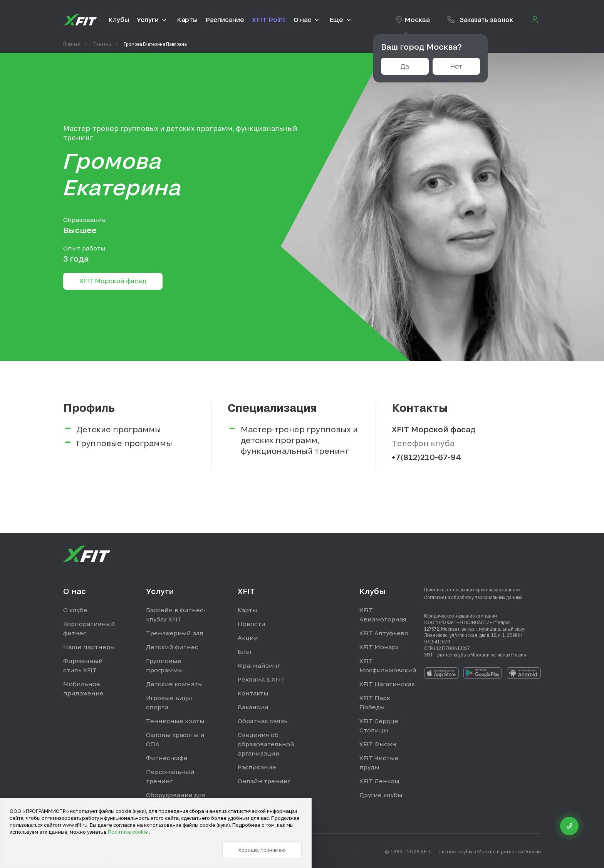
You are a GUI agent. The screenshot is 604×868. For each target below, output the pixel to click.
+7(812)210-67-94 (426, 457)
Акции (248, 638)
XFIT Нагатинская (387, 684)
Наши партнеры (89, 647)
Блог (245, 651)
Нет (456, 66)
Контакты (253, 693)
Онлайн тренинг (264, 781)
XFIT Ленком (379, 781)
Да (405, 66)
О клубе (75, 610)
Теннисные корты (175, 721)
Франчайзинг (259, 665)
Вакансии (253, 707)
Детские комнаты (174, 684)
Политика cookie (128, 832)
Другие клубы (381, 795)
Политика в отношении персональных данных (472, 589)
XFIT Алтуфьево (384, 633)
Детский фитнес (172, 647)
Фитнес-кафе (167, 758)
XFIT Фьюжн (378, 744)
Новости (252, 624)
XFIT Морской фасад (113, 281)
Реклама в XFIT (261, 679)
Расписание (257, 767)
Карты (247, 610)
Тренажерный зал (175, 633)
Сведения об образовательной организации (266, 744)
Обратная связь (263, 721)
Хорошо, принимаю (262, 850)
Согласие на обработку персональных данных (473, 597)
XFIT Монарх (379, 647)
